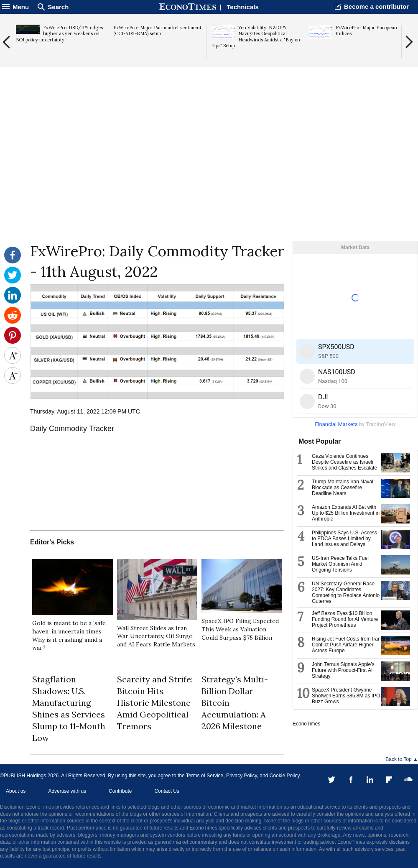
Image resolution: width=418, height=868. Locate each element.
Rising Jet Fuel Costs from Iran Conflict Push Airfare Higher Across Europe (346, 645)
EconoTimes (306, 724)
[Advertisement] (209, 176)
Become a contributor (376, 6)
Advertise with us (67, 791)
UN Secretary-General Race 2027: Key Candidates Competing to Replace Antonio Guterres (346, 592)
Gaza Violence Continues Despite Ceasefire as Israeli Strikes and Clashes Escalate (344, 462)
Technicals (242, 7)
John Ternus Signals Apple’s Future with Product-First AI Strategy (343, 670)
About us (16, 791)
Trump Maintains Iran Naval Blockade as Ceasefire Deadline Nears (343, 488)
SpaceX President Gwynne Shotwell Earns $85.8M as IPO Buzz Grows (346, 696)
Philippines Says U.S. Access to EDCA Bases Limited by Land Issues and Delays (344, 539)
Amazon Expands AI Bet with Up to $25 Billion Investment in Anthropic (346, 513)
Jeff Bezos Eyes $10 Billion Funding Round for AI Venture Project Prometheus (345, 619)
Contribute (120, 791)
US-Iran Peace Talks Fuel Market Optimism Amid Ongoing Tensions (340, 564)
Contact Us (167, 791)
